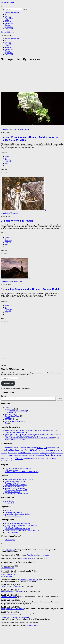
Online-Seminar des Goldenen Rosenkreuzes (21, 525)
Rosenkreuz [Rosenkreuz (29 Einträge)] (51, 455)
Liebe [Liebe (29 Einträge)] (4, 455)
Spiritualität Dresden (8, 2)
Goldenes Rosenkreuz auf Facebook (18, 523)
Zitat (21, 281)
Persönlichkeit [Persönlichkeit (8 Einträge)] (25, 456)
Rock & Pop (9, 18)
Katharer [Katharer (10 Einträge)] (48, 453)
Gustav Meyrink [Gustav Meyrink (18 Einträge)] (56, 450)
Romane (8, 22)
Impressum (9, 27)
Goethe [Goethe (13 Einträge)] (40, 450)
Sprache (8, 418)
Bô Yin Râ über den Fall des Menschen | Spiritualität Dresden (26, 431)
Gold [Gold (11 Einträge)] (45, 450)
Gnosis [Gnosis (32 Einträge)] (34, 450)
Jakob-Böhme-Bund (8, 575)
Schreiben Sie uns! (7, 568)
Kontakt (7, 25)
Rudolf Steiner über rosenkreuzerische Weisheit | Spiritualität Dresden (29, 438)
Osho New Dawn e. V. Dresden (16, 485)
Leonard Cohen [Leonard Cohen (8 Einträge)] (59, 453)
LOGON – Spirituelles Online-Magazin (18, 468)
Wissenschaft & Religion (13, 421)
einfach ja (8, 511)
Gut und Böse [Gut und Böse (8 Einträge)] (4, 453)
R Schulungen (10, 540)
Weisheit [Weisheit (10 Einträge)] (3, 461)
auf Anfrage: (10, 550)
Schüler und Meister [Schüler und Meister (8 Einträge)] (10, 459)
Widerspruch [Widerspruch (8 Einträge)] (9, 461)
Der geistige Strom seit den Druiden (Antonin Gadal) (30, 289)
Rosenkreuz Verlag (11, 527)
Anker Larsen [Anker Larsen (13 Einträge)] (14, 448)
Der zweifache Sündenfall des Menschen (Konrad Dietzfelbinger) (33, 435)
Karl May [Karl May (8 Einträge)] (37, 453)
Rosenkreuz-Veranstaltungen (15, 488)
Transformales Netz (12, 532)
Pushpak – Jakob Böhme (14, 512)
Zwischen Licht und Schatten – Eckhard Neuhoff (22, 472)
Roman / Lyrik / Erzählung (20, 130)
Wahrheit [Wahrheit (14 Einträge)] (53, 459)
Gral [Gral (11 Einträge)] (48, 450)
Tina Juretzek (9, 503)
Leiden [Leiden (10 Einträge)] (53, 453)
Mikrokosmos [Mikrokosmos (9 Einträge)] (18, 456)
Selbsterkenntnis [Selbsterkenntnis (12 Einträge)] (28, 459)
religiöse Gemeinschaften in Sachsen (18, 514)
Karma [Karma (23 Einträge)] (43, 453)
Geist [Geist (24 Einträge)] (27, 450)
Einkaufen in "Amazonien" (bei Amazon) (15, 617)
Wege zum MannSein (12, 492)
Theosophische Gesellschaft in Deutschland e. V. (22, 531)
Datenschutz (9, 29)
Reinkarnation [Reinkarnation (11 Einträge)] (33, 456)
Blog (6, 14)
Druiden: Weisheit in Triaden (17, 221)
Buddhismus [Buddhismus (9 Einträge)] (59, 448)
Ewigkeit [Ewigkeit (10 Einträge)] (22, 450)
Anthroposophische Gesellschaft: (12, 592)
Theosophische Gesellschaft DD (16, 490)
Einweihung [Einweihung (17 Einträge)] (15, 450)
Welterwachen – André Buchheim (16, 494)
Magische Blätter (7, 576)
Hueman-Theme (33, 626)
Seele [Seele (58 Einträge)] (19, 458)
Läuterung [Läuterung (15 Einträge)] (10, 455)
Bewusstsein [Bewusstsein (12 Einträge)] (23, 448)
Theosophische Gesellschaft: (11, 587)
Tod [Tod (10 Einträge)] (42, 459)
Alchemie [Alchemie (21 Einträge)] (5, 448)
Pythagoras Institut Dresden (14, 487)
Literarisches (5, 130)
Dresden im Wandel (12, 483)
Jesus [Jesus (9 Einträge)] (33, 453)
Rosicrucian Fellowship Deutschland (17, 529)
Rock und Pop (10, 414)
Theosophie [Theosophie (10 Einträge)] (37, 459)
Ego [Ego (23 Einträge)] (8, 450)
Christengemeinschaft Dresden (16, 481)
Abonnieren (8, 383)
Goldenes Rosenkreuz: (9, 597)
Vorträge (8, 16)
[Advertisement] (26, 77)
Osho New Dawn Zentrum (29, 580)
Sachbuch (15, 213)
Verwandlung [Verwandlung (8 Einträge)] (47, 459)
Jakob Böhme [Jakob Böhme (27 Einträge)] (24, 453)
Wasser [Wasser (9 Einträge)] (59, 459)
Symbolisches (10, 420)
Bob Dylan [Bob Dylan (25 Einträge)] (42, 447)
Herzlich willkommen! (12, 13)
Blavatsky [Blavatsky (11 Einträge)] (34, 448)
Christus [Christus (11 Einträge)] (3, 450)
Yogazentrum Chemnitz (13, 516)
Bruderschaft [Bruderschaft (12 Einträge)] (51, 448)
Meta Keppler (9, 501)
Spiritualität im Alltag (12, 416)
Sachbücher (9, 23)
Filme (7, 20)
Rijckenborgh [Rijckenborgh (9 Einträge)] (41, 456)
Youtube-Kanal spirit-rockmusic (38, 555)
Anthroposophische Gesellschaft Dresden (19, 479)
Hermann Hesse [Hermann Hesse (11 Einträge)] (13, 453)
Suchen (3, 396)
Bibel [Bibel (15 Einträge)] (29, 448)
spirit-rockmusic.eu (11, 470)
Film (6, 407)
